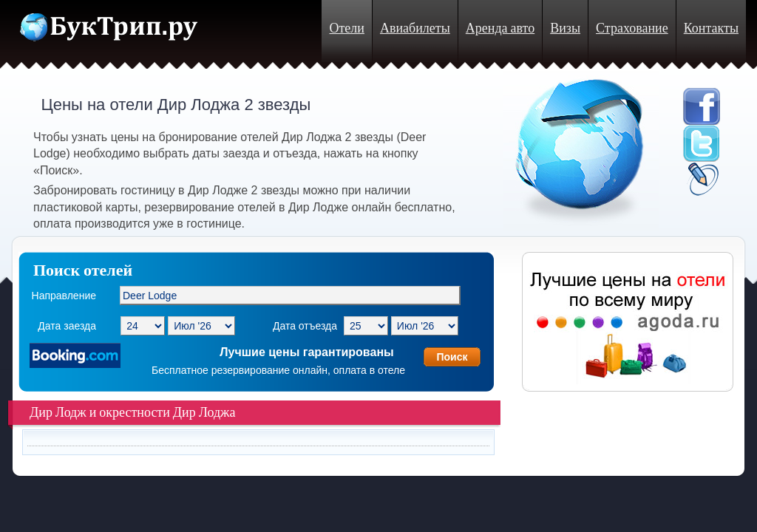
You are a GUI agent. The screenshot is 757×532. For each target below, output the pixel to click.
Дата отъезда (305, 326)
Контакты (711, 28)
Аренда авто (500, 28)
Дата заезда (67, 326)
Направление (64, 296)
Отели (346, 28)
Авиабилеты (415, 28)
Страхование (632, 28)
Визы (565, 28)
